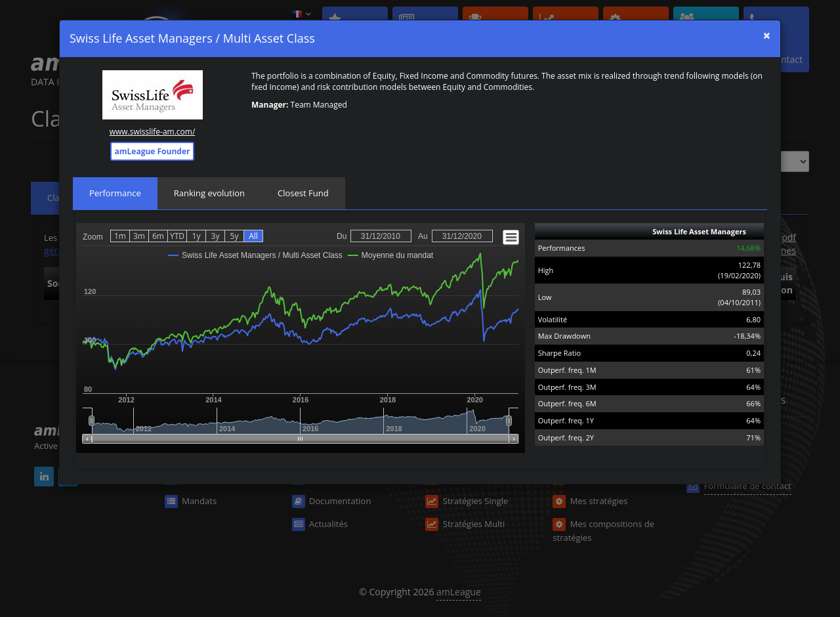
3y (216, 236)
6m (158, 236)
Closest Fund (303, 193)
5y (235, 236)
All (253, 236)
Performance (115, 193)
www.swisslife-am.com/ (153, 132)
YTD (177, 236)
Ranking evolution (209, 193)
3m (139, 236)
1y (197, 236)
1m (120, 236)
